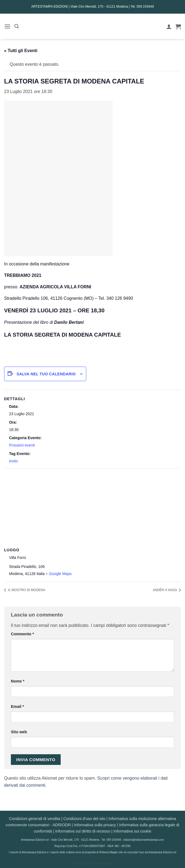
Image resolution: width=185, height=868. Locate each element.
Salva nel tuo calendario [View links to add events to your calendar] (46, 374)
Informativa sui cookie (132, 831)
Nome (18, 681)
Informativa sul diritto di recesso (83, 831)
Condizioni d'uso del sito (84, 819)
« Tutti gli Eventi (21, 51)
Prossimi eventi (22, 445)
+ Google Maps (59, 574)
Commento (22, 634)
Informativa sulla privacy (95, 825)
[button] (7, 26)
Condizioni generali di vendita (35, 819)
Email (17, 707)
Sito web (19, 732)
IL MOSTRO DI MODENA (26, 590)
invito (13, 461)
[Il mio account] (169, 26)
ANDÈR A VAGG (165, 590)
